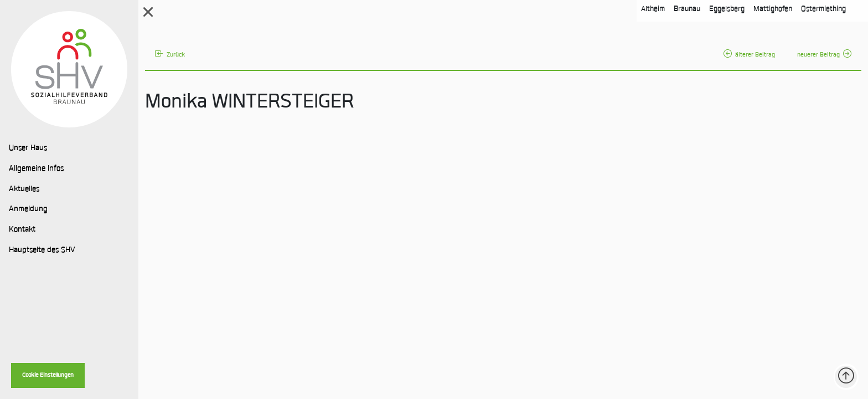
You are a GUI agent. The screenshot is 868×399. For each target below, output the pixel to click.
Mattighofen (773, 9)
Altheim (653, 9)
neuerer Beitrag (824, 55)
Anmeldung (28, 209)
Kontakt (22, 230)
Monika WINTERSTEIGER (249, 103)
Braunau (687, 9)
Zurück (170, 55)
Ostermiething (823, 9)
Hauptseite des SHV (42, 250)
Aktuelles (24, 190)
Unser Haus (28, 149)
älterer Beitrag (749, 55)
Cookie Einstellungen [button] (48, 375)
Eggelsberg (727, 9)
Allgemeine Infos (36, 169)
